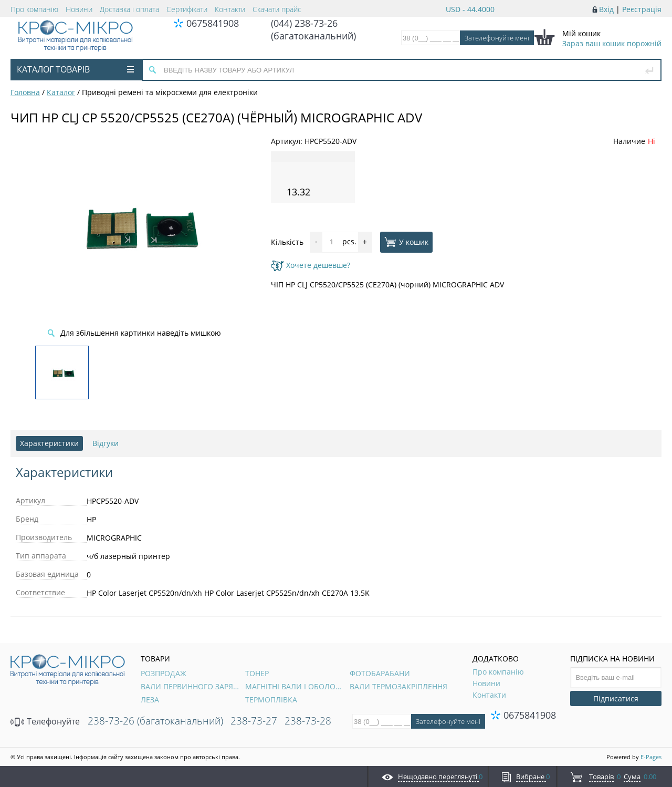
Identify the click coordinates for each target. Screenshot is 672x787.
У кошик (406, 242)
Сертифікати (187, 9)
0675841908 (213, 23)
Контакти (230, 9)
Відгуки (106, 443)
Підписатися (616, 698)
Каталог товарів (75, 69)
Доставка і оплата (129, 9)
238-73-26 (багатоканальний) (155, 721)
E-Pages (651, 757)
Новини (79, 9)
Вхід (606, 9)
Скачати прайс (277, 9)
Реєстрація (642, 9)
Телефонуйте (45, 721)
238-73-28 (308, 721)
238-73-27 (254, 721)
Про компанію (34, 9)
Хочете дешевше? (311, 265)
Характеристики (49, 443)
